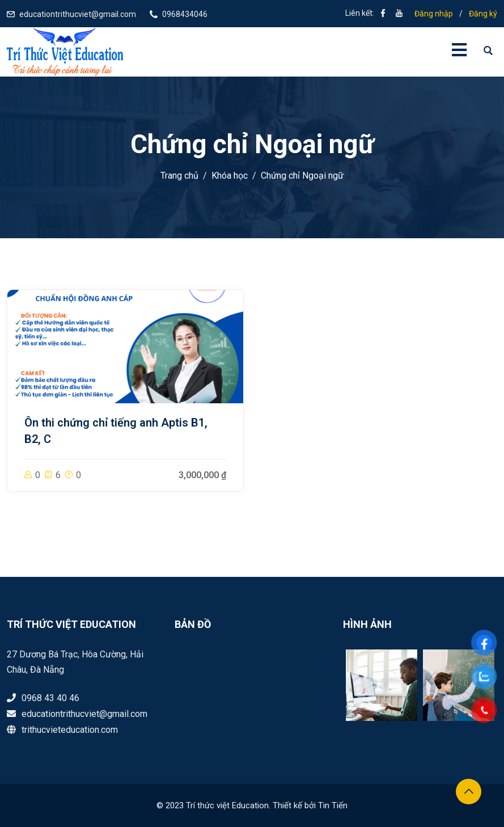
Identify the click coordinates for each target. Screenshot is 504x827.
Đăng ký (483, 14)
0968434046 (185, 14)
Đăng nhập (434, 14)
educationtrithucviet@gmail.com (78, 14)
